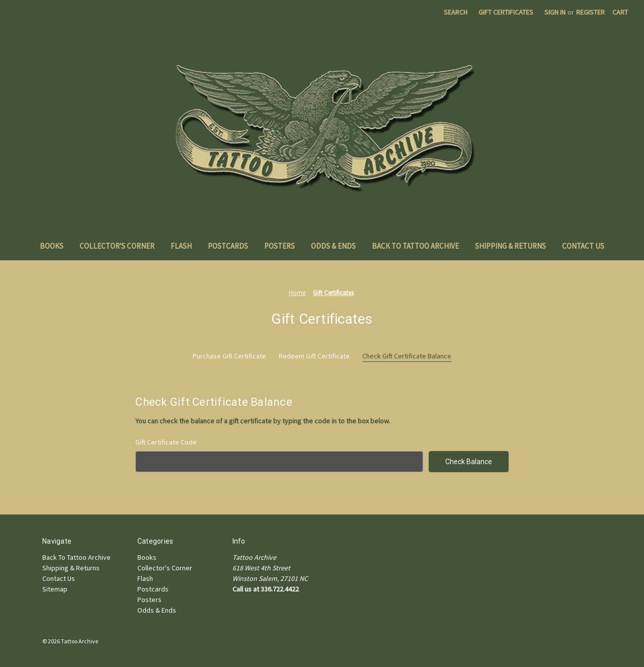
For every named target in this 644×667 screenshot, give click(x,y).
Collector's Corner (117, 246)
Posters (279, 246)
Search (456, 12)
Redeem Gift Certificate (314, 356)
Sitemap (55, 589)
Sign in (555, 12)
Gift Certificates (506, 12)
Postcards (228, 246)
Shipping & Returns (510, 246)
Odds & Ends (333, 246)
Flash (181, 246)
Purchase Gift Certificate (229, 356)
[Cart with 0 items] (620, 12)
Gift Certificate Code (166, 442)
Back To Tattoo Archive (415, 246)
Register (590, 12)
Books (52, 246)
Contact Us (583, 246)
